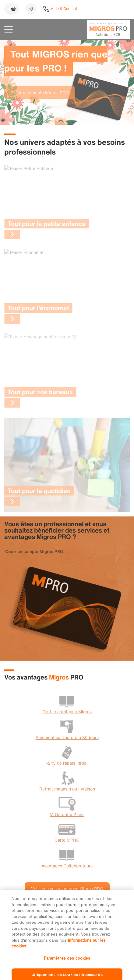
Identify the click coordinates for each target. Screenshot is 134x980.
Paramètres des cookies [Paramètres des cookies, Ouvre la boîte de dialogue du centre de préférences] (67, 966)
